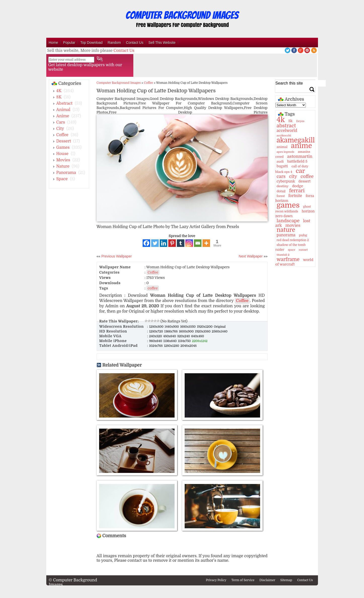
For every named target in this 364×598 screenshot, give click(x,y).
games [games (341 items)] (288, 205)
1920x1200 (205, 327)
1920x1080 (203, 331)
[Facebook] (146, 243)
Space (62, 179)
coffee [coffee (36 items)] (307, 176)
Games (63, 147)
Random (114, 43)
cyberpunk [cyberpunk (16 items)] (286, 181)
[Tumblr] (181, 243)
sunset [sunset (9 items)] (303, 250)
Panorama (66, 173)
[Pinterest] (172, 243)
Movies (63, 160)
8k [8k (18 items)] (290, 121)
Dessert (64, 141)
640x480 (198, 336)
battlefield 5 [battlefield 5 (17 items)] (297, 161)
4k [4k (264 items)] (281, 120)
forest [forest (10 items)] (281, 196)
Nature (63, 166)
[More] (206, 243)
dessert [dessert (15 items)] (305, 181)
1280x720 (156, 331)
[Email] (198, 243)
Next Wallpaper (251, 256)
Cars (61, 122)
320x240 (184, 336)
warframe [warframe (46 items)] (288, 259)
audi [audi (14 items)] (280, 161)
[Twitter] (155, 243)
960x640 (156, 341)
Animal (63, 110)
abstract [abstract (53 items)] (286, 126)
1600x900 (187, 331)
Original (220, 327)
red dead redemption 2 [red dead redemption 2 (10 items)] (293, 240)
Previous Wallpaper (116, 256)
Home (53, 43)
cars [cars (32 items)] (281, 176)
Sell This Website (162, 43)
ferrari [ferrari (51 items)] (297, 191)
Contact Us (135, 43)
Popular (69, 43)
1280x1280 (172, 346)
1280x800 (157, 327)
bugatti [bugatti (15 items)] (282, 166)
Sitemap (286, 580)
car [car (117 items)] (300, 171)
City (60, 129)
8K (59, 97)
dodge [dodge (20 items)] (298, 186)
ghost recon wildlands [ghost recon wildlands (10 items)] (293, 209)
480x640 (170, 336)
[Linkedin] (164, 243)
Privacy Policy (216, 580)
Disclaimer (267, 580)
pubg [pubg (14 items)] (303, 235)
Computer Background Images (119, 83)
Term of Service (243, 580)
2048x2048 (188, 346)
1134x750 (185, 341)
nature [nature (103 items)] (286, 230)
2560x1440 (220, 331)
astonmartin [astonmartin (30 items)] (300, 156)
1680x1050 (188, 327)
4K (59, 91)
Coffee (62, 135)
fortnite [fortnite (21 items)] (295, 196)
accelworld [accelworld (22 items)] (287, 131)
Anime (63, 116)
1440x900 (172, 327)
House (63, 154)
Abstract (65, 103)
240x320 (156, 336)
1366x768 (171, 331)
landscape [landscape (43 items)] (288, 221)
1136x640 (170, 341)
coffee (153, 288)
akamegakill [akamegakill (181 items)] (296, 140)
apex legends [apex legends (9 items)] (286, 152)
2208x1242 (200, 341)
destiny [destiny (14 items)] (283, 186)
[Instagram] (189, 243)
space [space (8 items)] (291, 250)
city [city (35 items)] (293, 176)
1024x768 (156, 346)
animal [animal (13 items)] (282, 147)
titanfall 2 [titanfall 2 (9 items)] (283, 255)
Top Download (91, 43)
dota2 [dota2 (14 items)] (281, 191)
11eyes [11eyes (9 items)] (300, 121)
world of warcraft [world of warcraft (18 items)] (294, 262)
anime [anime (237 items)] (301, 146)
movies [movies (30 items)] (293, 225)
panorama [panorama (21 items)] (286, 235)
